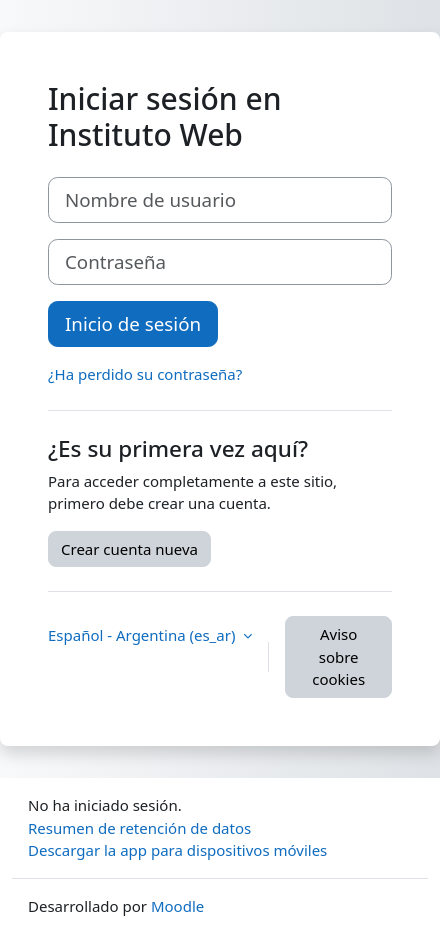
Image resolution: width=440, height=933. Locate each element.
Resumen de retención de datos (139, 828)
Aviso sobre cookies (338, 656)
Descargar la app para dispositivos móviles (177, 850)
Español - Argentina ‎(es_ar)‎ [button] (143, 635)
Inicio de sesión (133, 323)
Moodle (177, 906)
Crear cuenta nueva (129, 549)
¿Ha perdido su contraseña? (145, 374)
